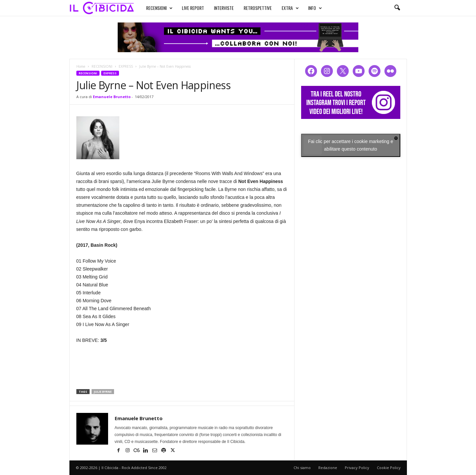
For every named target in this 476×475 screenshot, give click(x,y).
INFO (309, 7)
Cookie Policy (389, 468)
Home (81, 66)
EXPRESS (126, 66)
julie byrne (103, 392)
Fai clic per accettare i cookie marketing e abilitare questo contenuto (351, 145)
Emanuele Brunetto (112, 97)
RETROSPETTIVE (251, 7)
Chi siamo (302, 468)
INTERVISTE (218, 7)
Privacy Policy (357, 468)
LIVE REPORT (187, 7)
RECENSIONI (153, 7)
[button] (397, 8)
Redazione (328, 468)
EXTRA (284, 7)
